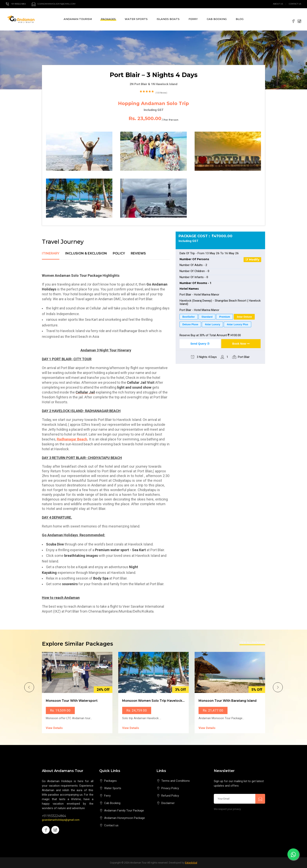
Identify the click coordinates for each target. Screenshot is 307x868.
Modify (252, 260)
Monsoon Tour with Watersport (72, 701)
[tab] (51, 256)
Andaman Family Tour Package (124, 810)
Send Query (200, 344)
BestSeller (189, 317)
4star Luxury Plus (237, 324)
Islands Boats (168, 19)
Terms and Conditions (176, 781)
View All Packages (252, 642)
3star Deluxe (244, 317)
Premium (225, 317)
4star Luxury (212, 324)
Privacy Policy (170, 788)
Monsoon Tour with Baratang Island (228, 701)
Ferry (193, 19)
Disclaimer (168, 803)
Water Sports (136, 19)
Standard (207, 317)
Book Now (241, 344)
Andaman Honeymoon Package (125, 818)
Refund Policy (170, 796)
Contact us (111, 825)
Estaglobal (191, 863)
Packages (108, 19)
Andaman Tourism (78, 19)
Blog (240, 19)
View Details (54, 728)
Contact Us (295, 4)
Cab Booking (217, 19)
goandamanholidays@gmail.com (61, 820)
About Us (278, 4)
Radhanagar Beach (72, 439)
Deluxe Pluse (190, 324)
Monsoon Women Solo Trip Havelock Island (157, 701)
